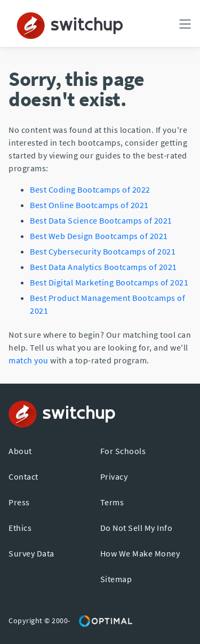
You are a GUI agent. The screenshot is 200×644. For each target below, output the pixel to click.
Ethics (20, 528)
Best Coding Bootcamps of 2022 (90, 189)
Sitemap (116, 579)
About (20, 451)
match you (29, 360)
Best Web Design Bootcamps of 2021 (99, 236)
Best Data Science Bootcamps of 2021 (101, 220)
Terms (112, 502)
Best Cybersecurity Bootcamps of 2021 (103, 251)
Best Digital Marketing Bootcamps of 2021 (109, 282)
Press (19, 502)
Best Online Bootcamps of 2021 (89, 205)
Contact (23, 476)
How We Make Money (140, 553)
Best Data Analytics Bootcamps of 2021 (103, 267)
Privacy (114, 476)
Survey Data (31, 553)
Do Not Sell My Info (137, 528)
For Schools (123, 451)
